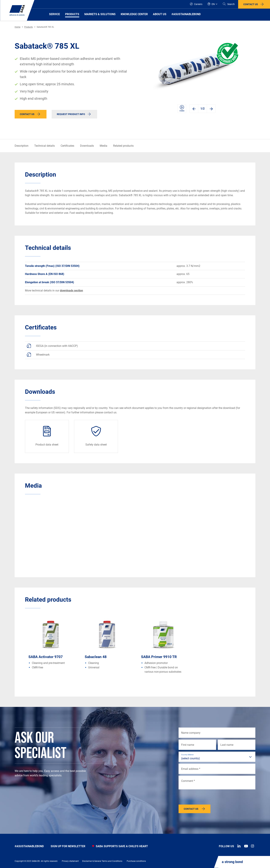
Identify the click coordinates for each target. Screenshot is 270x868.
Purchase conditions (136, 861)
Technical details (45, 146)
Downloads (87, 146)
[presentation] (205, 798)
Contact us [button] (251, 4)
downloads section (71, 291)
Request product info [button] (71, 114)
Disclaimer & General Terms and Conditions (102, 861)
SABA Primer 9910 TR (159, 657)
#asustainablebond (29, 846)
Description (22, 146)
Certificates (67, 146)
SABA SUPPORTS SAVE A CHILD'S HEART (120, 846)
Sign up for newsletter (68, 846)
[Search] (229, 4)
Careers (196, 4)
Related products (123, 146)
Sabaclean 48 (96, 657)
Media (103, 146)
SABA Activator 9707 (46, 657)
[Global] (212, 4)
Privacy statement (70, 861)
